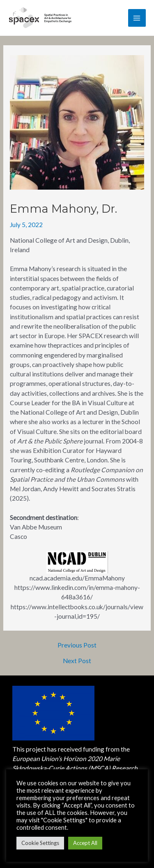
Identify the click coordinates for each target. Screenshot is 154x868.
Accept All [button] (85, 843)
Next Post (77, 661)
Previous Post (77, 645)
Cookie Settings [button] (40, 843)
